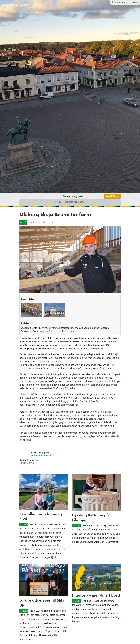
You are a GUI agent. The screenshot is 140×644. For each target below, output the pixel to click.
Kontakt (136, 2)
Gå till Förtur (112, 196)
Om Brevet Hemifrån (121, 2)
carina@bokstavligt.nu (43, 455)
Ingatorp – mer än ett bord (96, 595)
